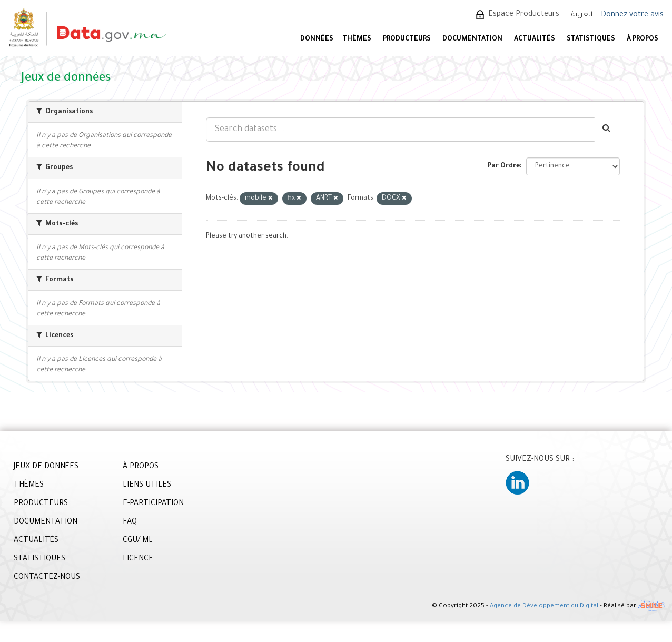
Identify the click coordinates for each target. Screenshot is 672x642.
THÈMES (29, 486)
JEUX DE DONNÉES (46, 467)
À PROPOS (643, 39)
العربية (582, 15)
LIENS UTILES (147, 486)
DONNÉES (317, 39)
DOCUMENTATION (472, 39)
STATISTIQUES (591, 39)
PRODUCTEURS (407, 39)
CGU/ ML (138, 541)
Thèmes (357, 39)
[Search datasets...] (400, 130)
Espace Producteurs (524, 15)
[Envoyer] (607, 130)
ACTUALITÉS (535, 39)
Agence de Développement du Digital (544, 607)
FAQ (130, 522)
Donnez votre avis (632, 15)
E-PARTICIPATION (153, 504)
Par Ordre (504, 166)
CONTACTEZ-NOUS (47, 578)
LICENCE (138, 559)
